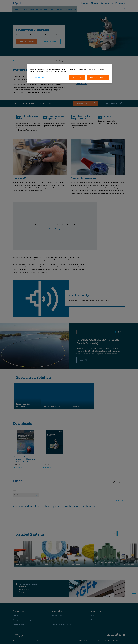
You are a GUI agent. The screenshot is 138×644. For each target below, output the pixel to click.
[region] (70, 74)
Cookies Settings (41, 78)
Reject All (77, 78)
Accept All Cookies (98, 78)
